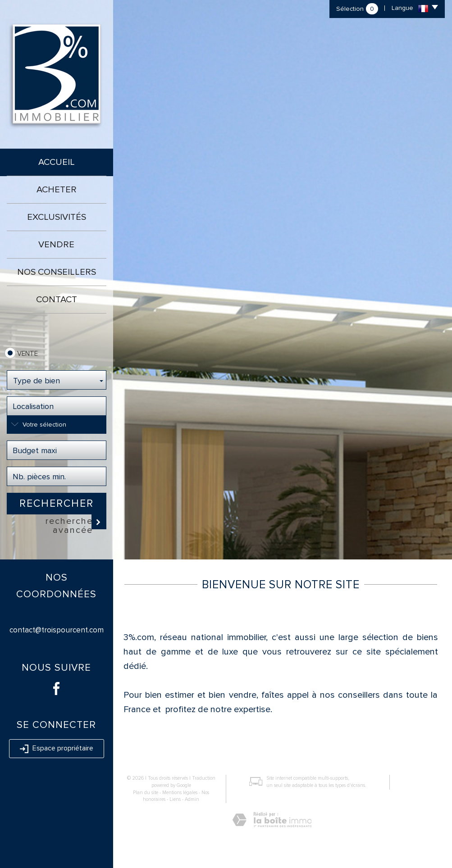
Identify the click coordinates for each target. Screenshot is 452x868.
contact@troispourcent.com (57, 630)
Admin (192, 799)
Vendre (56, 245)
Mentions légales (180, 793)
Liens (175, 799)
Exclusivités (57, 217)
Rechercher (57, 504)
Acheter (57, 190)
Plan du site (146, 793)
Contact (57, 300)
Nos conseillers (57, 272)
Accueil (57, 162)
